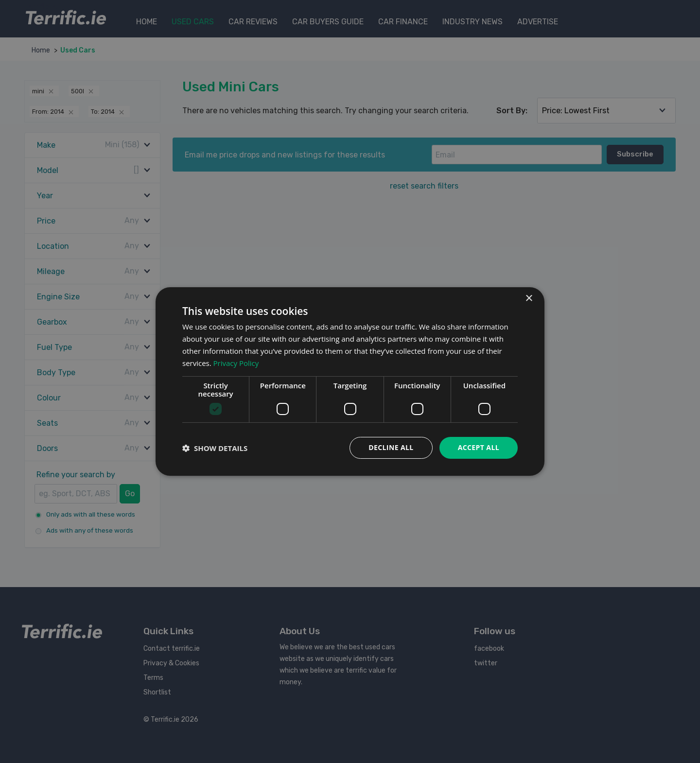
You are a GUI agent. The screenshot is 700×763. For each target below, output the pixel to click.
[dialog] (350, 381)
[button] (215, 448)
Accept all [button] (479, 447)
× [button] (529, 299)
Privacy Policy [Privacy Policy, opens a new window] (236, 363)
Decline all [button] (391, 447)
